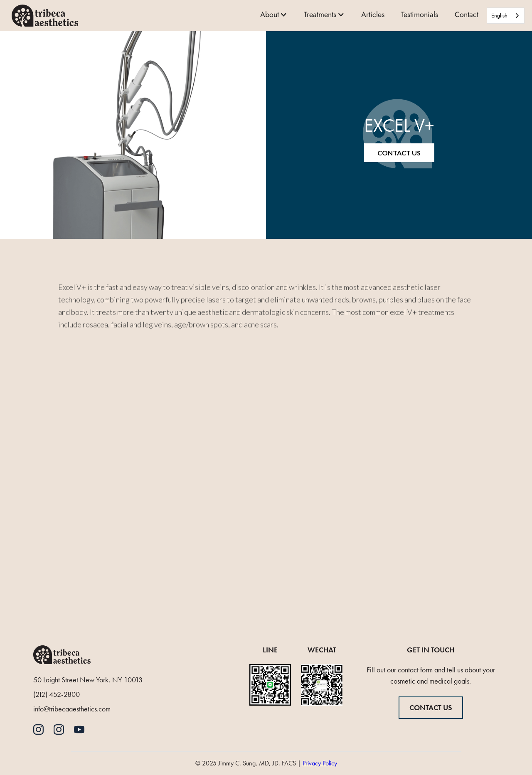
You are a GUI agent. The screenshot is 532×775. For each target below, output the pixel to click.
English (499, 16)
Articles (373, 15)
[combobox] (506, 16)
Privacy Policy (320, 763)
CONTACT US (431, 707)
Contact (467, 15)
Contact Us (399, 153)
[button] (274, 16)
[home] (45, 15)
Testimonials (420, 15)
